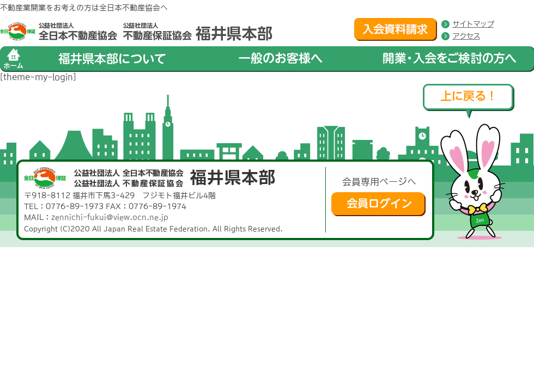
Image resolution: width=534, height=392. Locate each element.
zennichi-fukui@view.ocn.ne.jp (110, 217)
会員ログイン (378, 204)
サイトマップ (473, 24)
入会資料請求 (396, 29)
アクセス (466, 36)
